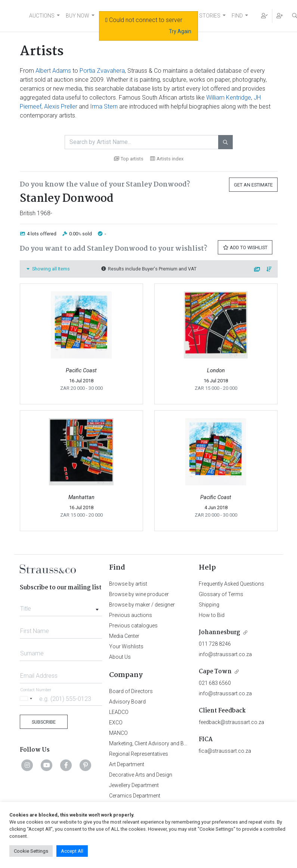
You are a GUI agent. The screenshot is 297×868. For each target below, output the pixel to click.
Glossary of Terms (221, 594)
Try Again (180, 31)
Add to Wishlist (245, 247)
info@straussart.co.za (225, 654)
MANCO (118, 733)
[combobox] (61, 607)
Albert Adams (53, 71)
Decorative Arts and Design (141, 775)
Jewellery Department (134, 785)
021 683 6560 (215, 683)
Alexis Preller (61, 106)
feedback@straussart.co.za (231, 722)
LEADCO (119, 712)
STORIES (210, 16)
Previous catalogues (133, 626)
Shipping (209, 605)
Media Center (124, 636)
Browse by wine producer (139, 594)
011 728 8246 (215, 644)
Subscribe (44, 722)
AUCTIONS (42, 16)
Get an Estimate (253, 185)
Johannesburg (219, 632)
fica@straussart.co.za (225, 751)
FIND (237, 16)
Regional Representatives (139, 754)
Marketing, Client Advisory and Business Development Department (186, 743)
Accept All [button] (72, 851)
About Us (120, 657)
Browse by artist (128, 584)
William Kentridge (229, 98)
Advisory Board (127, 702)
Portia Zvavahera (102, 71)
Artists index (167, 159)
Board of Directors (131, 691)
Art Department (127, 764)
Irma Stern (104, 106)
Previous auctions (131, 615)
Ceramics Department (135, 796)
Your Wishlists (126, 646)
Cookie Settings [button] (31, 851)
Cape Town (215, 672)
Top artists (129, 159)
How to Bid (212, 615)
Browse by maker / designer (142, 605)
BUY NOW (78, 16)
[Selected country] (27, 698)
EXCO (116, 723)
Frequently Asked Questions (231, 584)
